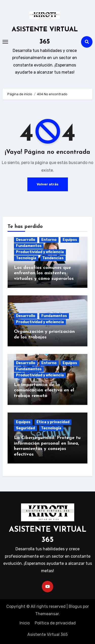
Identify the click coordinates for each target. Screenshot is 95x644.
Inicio (25, 623)
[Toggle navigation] (5, 42)
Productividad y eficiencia (40, 252)
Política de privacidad (55, 623)
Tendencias (53, 258)
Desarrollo (26, 240)
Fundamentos (29, 246)
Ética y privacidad (53, 422)
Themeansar (47, 614)
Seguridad (25, 428)
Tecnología (26, 258)
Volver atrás (48, 184)
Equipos (70, 240)
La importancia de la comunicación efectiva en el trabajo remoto (44, 390)
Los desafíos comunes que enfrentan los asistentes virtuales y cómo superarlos (44, 273)
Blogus (75, 606)
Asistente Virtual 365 (48, 634)
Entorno (49, 240)
